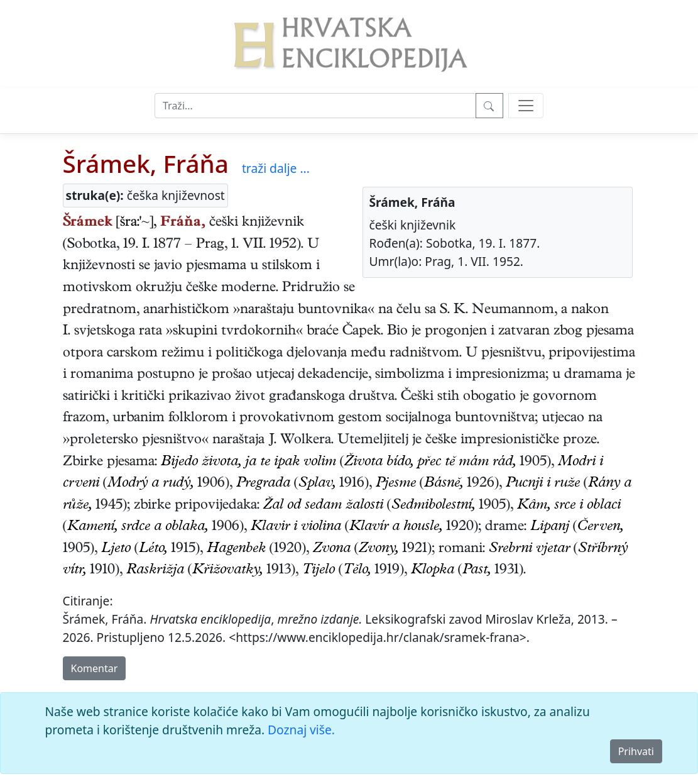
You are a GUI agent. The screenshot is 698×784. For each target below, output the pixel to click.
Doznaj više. (301, 730)
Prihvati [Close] (636, 751)
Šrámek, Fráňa (146, 163)
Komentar (95, 668)
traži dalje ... (276, 168)
